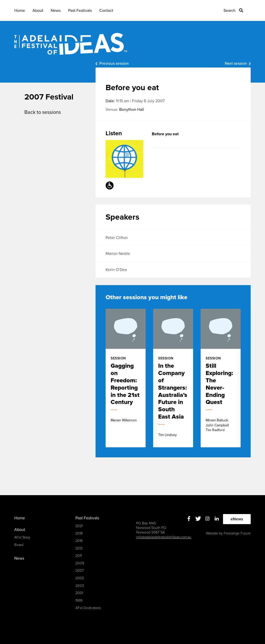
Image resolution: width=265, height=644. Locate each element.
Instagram (208, 518)
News (56, 11)
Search (230, 11)
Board (19, 545)
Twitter (198, 518)
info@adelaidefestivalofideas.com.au (164, 537)
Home (20, 11)
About (38, 11)
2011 (79, 556)
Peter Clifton (117, 238)
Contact (106, 11)
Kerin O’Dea (116, 270)
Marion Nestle (118, 254)
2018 (79, 533)
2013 (79, 548)
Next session (236, 63)
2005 (80, 578)
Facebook (189, 518)
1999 (79, 601)
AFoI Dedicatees (88, 608)
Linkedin (217, 518)
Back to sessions (43, 112)
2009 (80, 563)
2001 (79, 593)
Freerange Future (237, 533)
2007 (80, 571)
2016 (79, 541)
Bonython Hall (132, 110)
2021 (79, 526)
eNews (237, 519)
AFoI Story (22, 537)
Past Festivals (80, 11)
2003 (80, 586)
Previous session (114, 63)
